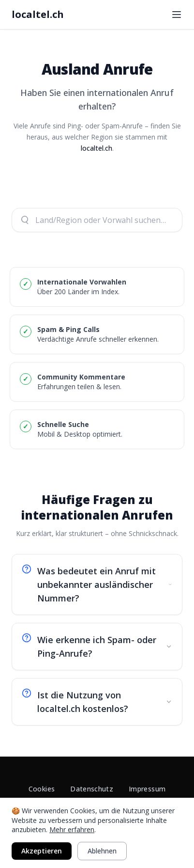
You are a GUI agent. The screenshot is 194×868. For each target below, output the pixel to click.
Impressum (147, 789)
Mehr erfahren (72, 829)
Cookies (42, 789)
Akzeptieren (42, 851)
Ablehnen (102, 851)
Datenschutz (92, 789)
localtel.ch (38, 14)
